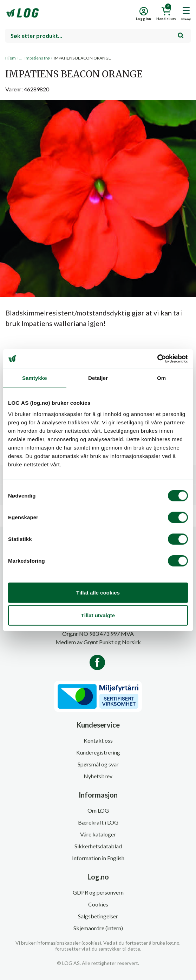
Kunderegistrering (98, 752)
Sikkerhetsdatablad (98, 846)
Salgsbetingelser (98, 916)
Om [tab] (161, 378)
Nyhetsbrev (98, 776)
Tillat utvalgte (98, 615)
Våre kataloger (98, 834)
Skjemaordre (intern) (98, 928)
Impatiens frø (37, 58)
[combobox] (98, 36)
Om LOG (98, 810)
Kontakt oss (98, 740)
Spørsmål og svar (98, 764)
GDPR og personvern (98, 892)
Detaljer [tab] (98, 378)
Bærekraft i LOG (98, 822)
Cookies (98, 904)
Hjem (11, 58)
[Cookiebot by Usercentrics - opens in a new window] (157, 359)
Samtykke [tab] (35, 378)
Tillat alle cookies (98, 592)
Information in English (98, 858)
